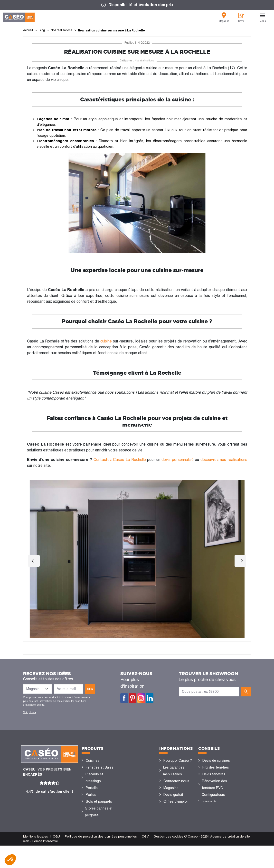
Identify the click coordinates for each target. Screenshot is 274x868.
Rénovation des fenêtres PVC (214, 784)
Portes (91, 795)
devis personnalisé (177, 460)
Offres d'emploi (175, 801)
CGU (56, 859)
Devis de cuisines (216, 761)
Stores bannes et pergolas (99, 812)
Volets (91, 829)
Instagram (141, 698)
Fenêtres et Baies (100, 767)
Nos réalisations (144, 60)
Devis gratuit (173, 795)
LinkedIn (150, 698)
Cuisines (93, 761)
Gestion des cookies (169, 859)
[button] (10, 860)
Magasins (171, 788)
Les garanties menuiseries (174, 771)
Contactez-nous (176, 781)
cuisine (106, 341)
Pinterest (133, 698)
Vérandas (93, 822)
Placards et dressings (94, 778)
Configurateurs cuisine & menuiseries (213, 801)
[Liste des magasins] (38, 689)
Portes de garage (99, 836)
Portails (92, 788)
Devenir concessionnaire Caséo (176, 815)
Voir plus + (30, 712)
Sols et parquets (99, 801)
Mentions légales (36, 859)
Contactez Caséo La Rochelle (120, 460)
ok (90, 689)
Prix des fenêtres (216, 767)
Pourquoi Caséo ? (178, 761)
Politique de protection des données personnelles (101, 859)
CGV (145, 859)
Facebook (124, 698)
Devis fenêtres (214, 774)
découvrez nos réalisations (224, 460)
